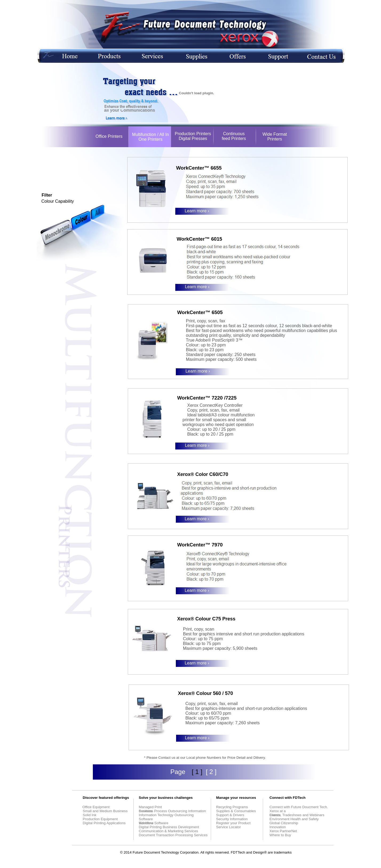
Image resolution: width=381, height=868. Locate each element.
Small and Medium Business (105, 811)
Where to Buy (280, 835)
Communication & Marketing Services (168, 831)
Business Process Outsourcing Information (172, 811)
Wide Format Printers (275, 137)
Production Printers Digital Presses (193, 136)
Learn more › (197, 211)
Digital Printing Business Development (169, 827)
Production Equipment (100, 819)
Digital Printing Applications (104, 823)
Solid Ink (90, 815)
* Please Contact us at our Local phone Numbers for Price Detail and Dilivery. (205, 758)
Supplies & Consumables (236, 811)
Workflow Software (154, 823)
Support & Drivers (230, 815)
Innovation (278, 827)
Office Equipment (96, 807)
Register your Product (233, 823)
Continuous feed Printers (234, 136)
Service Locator (229, 827)
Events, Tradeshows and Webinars (297, 815)
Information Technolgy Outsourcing (166, 815)
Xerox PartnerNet (283, 831)
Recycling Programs (232, 807)
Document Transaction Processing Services (173, 835)
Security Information (232, 819)
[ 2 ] (211, 772)
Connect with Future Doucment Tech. (299, 807)
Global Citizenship (284, 823)
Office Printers (109, 136)
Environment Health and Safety (294, 819)
